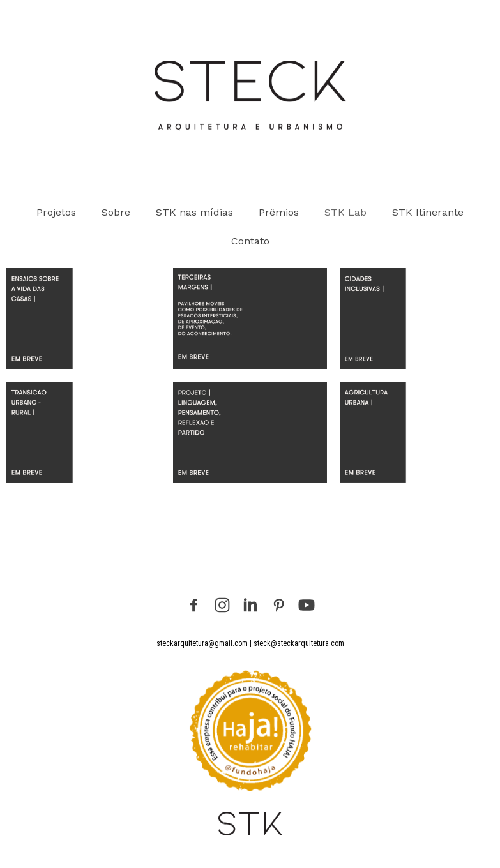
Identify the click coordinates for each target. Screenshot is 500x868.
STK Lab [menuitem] (345, 212)
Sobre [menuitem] (116, 212)
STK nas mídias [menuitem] (194, 212)
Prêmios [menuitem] (279, 212)
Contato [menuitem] (250, 241)
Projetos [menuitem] (56, 212)
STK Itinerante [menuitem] (428, 212)
